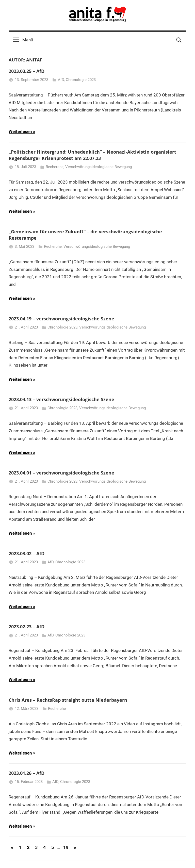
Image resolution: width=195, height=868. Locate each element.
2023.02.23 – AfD (27, 627)
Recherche (55, 167)
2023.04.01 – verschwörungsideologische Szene (61, 473)
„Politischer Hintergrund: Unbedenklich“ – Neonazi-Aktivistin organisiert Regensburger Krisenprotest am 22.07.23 (92, 155)
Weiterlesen (20, 132)
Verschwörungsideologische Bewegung (99, 167)
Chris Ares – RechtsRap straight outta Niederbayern (68, 700)
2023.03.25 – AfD (27, 71)
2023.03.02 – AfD (27, 553)
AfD (61, 80)
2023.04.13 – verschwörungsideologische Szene (61, 399)
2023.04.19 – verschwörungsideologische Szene (61, 319)
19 (66, 847)
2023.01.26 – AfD (27, 773)
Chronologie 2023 (81, 80)
